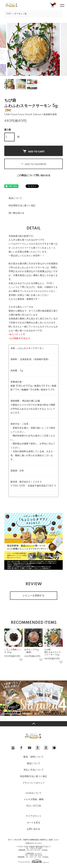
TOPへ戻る (33, 724)
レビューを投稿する (33, 596)
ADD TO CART (33, 151)
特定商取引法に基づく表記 (22, 206)
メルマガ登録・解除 (34, 799)
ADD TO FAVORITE (33, 164)
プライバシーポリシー (33, 783)
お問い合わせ (33, 829)
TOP (9, 14)
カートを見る (33, 823)
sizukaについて (34, 793)
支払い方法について (34, 770)
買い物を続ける (16, 213)
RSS (29, 806)
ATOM (37, 806)
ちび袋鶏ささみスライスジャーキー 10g (53, 652)
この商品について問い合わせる (33, 175)
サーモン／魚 (20, 14)
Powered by (34, 861)
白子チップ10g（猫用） (32, 651)
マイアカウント (34, 816)
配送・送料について (34, 757)
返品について (15, 198)
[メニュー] (62, 5)
